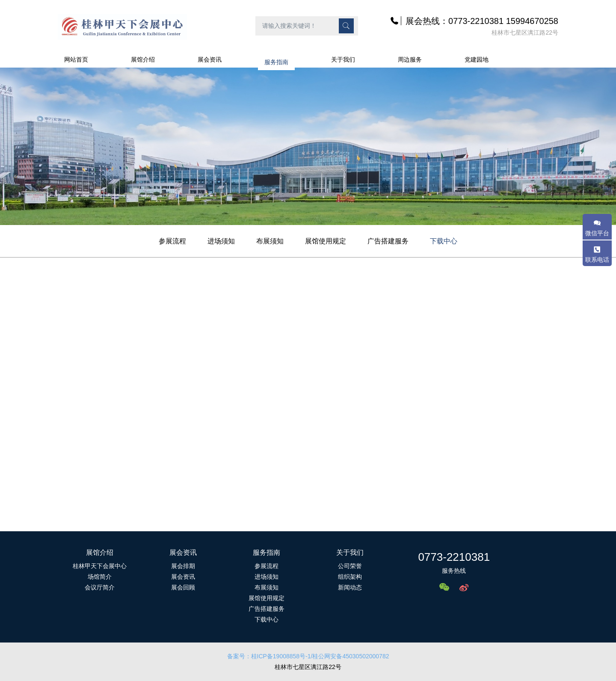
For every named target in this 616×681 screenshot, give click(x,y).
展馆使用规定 (326, 241)
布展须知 (270, 241)
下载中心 (444, 241)
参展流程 (172, 241)
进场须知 (221, 241)
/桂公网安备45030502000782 (350, 656)
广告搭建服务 (388, 241)
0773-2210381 (454, 557)
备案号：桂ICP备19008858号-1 (269, 656)
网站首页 (76, 59)
